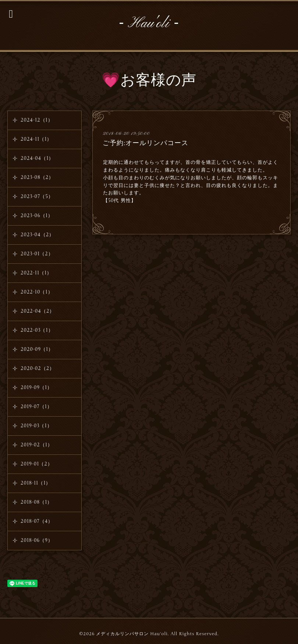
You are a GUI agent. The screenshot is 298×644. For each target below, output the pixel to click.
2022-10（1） (37, 292)
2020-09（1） (37, 349)
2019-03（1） (36, 426)
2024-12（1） (37, 120)
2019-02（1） (37, 445)
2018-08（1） (36, 502)
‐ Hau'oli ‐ (149, 24)
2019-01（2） (37, 464)
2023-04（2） (37, 235)
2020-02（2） (38, 368)
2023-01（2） (37, 254)
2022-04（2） (38, 311)
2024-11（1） (36, 139)
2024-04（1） (37, 158)
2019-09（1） (36, 388)
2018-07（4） (37, 521)
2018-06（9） (37, 540)
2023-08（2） (37, 177)
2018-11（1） (36, 483)
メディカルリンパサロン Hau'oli (132, 634)
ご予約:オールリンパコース (146, 143)
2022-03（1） (37, 330)
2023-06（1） (37, 216)
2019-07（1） (36, 407)
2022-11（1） (36, 273)
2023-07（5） (37, 197)
